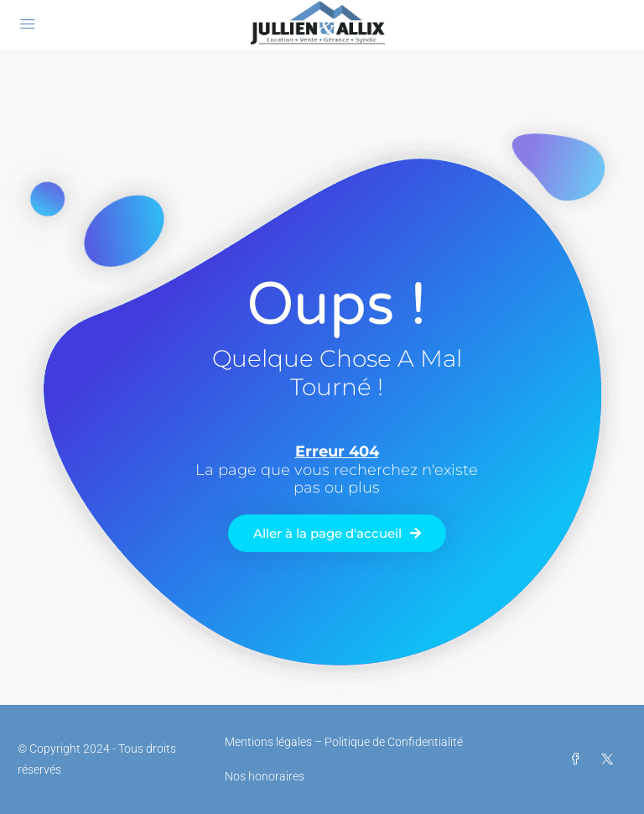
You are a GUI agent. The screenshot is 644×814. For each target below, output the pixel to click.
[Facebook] (579, 759)
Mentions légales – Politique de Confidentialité (344, 742)
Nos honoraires (265, 776)
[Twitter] (610, 759)
